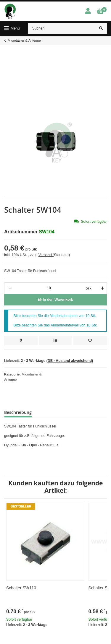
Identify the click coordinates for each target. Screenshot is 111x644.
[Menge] (49, 288)
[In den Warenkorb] (55, 300)
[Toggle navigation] (12, 28)
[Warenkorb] (100, 11)
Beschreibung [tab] (18, 412)
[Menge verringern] (10, 288)
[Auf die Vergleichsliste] (55, 341)
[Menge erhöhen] (102, 288)
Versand (46, 255)
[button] (88, 11)
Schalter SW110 (21, 588)
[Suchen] (62, 28)
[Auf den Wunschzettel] (90, 341)
